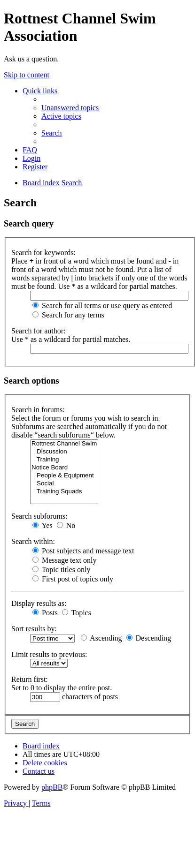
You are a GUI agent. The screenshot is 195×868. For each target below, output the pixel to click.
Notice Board (64, 468)
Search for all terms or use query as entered (102, 306)
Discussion (64, 452)
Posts (45, 613)
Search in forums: (38, 410)
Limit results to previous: (49, 654)
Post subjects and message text (83, 551)
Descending (149, 638)
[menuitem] (70, 108)
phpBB (52, 787)
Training (64, 460)
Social (64, 484)
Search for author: (39, 331)
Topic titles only (61, 570)
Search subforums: (39, 516)
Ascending (101, 638)
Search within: (33, 541)
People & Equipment (64, 476)
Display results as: (39, 603)
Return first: (30, 679)
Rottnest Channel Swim (64, 444)
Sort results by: (34, 629)
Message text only (64, 560)
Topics (77, 613)
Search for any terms (68, 315)
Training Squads (64, 492)
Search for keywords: (43, 253)
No (66, 525)
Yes (43, 525)
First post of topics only (73, 579)
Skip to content (27, 75)
